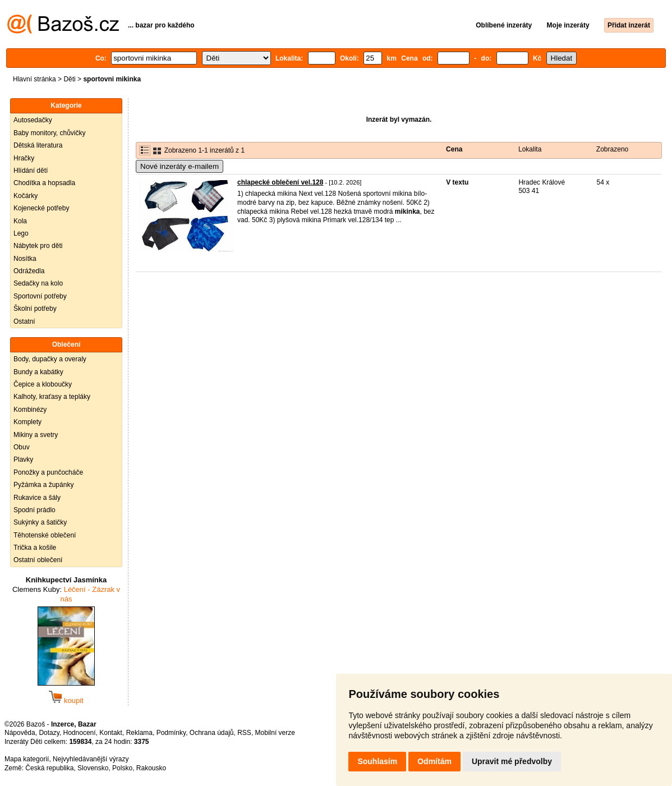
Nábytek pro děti (38, 246)
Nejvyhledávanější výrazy (91, 759)
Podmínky (171, 733)
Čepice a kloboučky (43, 384)
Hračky (24, 158)
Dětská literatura (38, 145)
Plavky (23, 459)
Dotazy (49, 733)
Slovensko (93, 768)
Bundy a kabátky (38, 372)
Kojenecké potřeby (41, 208)
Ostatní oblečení (38, 560)
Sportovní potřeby (40, 296)
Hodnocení (80, 733)
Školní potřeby (35, 309)
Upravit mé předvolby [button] (512, 761)
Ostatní (24, 321)
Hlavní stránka (34, 79)
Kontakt (111, 733)
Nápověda (20, 733)
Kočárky (26, 196)
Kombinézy (30, 410)
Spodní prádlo (34, 510)
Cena (454, 149)
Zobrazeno (612, 149)
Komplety (27, 422)
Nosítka (25, 259)
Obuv (22, 447)
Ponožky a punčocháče (48, 472)
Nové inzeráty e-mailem (179, 166)
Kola (20, 221)
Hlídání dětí (31, 171)
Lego (21, 233)
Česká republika (49, 768)
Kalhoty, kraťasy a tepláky (52, 397)
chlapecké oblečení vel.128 (280, 182)
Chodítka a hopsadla (44, 183)
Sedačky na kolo (38, 283)
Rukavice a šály (37, 498)
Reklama (139, 733)
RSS (244, 733)
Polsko (122, 768)
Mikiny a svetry (36, 435)
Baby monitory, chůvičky (50, 133)
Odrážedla (29, 271)
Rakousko (151, 768)
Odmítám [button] (434, 761)
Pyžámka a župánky (43, 485)
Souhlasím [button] (377, 761)
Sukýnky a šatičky (40, 522)
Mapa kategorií (27, 759)
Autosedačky (33, 120)
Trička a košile (35, 548)
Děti (69, 79)
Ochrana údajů (212, 733)
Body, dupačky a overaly (50, 359)
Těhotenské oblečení (45, 535)
